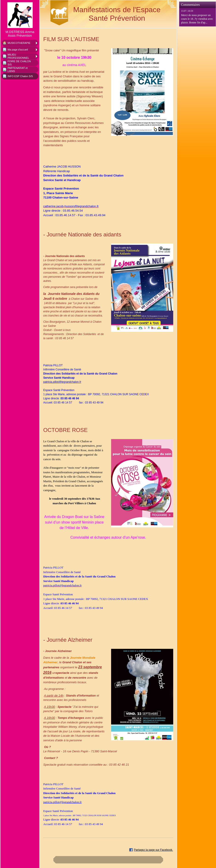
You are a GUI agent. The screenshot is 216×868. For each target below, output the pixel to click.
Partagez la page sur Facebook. (153, 850)
